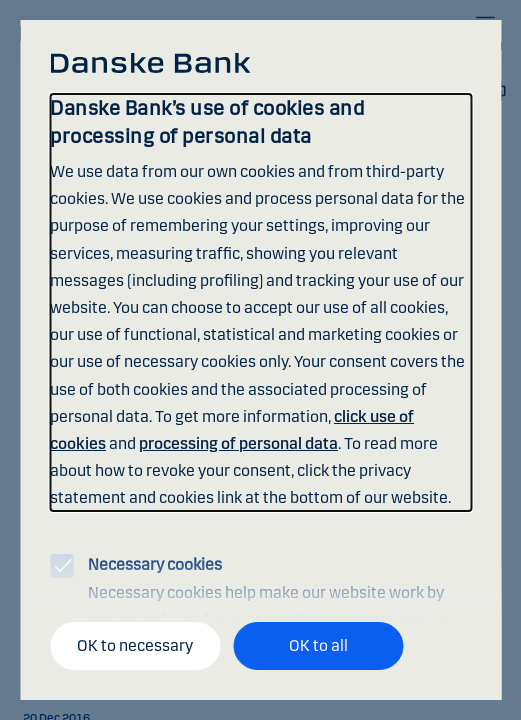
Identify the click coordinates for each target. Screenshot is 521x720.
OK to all (318, 645)
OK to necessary (135, 645)
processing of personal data (238, 443)
